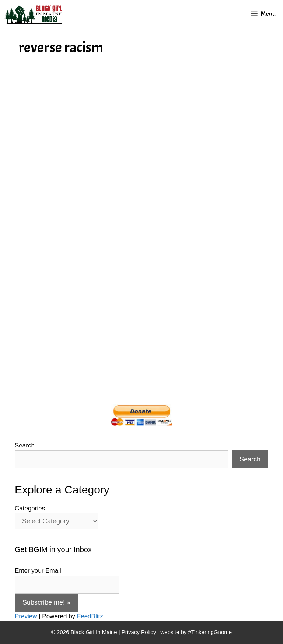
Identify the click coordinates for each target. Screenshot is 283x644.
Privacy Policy (139, 632)
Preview (26, 616)
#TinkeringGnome (210, 632)
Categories (30, 508)
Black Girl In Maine (95, 632)
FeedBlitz (90, 616)
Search (25, 445)
